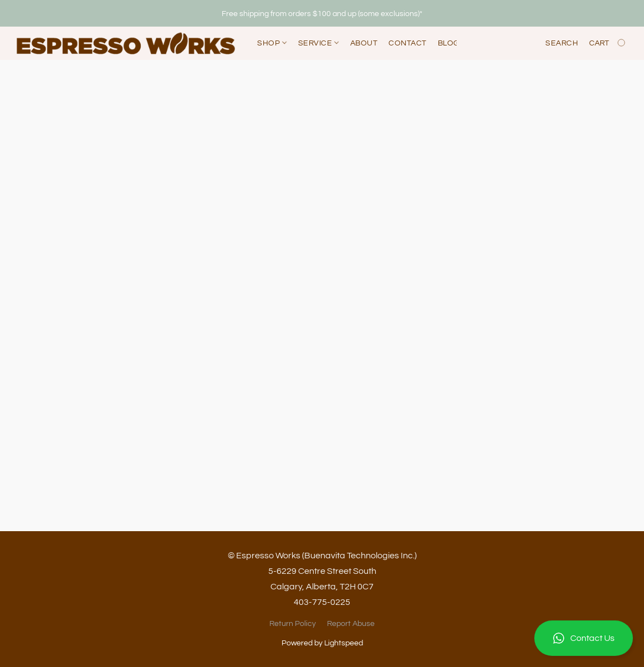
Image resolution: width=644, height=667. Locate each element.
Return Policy (293, 624)
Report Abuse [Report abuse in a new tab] (351, 624)
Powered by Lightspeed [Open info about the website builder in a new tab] (322, 643)
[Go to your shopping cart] (608, 43)
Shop (272, 43)
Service (318, 43)
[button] (584, 638)
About (364, 43)
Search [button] (562, 43)
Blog (449, 43)
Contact (408, 43)
